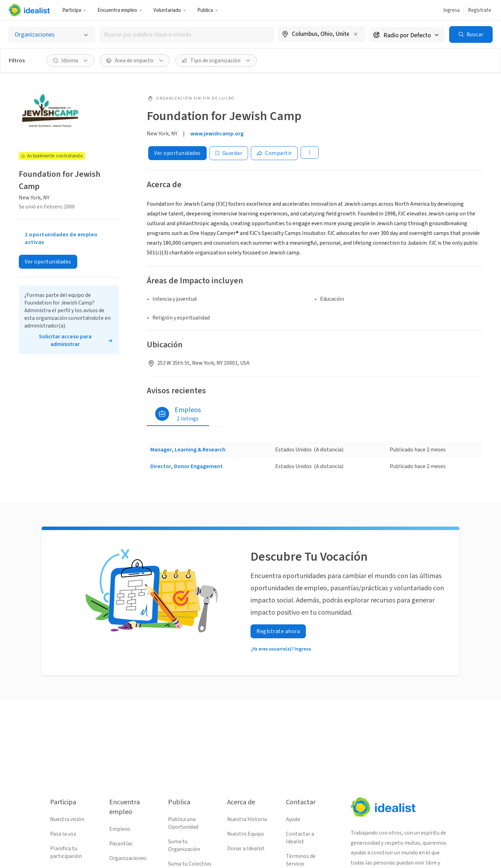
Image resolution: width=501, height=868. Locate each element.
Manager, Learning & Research (188, 450)
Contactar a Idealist (300, 838)
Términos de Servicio (301, 860)
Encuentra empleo (120, 10)
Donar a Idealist (246, 849)
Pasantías (121, 844)
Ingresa (451, 10)
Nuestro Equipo (246, 834)
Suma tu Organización (184, 845)
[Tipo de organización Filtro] (216, 61)
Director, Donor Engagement (186, 466)
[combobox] (187, 35)
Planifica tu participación (66, 852)
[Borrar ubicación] (356, 34)
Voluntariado (170, 10)
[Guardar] (229, 153)
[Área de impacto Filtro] (135, 61)
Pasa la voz (63, 834)
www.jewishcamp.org (217, 134)
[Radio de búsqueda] (407, 35)
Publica (208, 10)
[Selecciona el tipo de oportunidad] (52, 35)
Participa (74, 10)
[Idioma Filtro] (70, 61)
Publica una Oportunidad (183, 823)
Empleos (120, 829)
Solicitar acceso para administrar (65, 340)
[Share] (274, 153)
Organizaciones (128, 858)
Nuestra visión (67, 819)
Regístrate (480, 10)
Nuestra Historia (247, 819)
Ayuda (293, 819)
